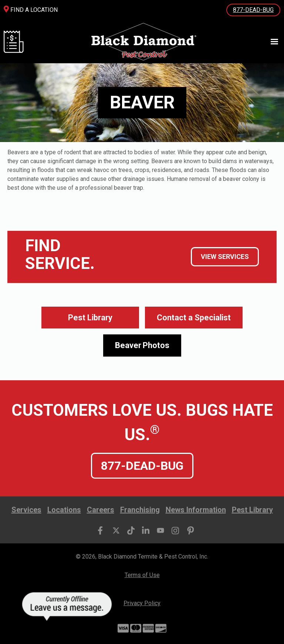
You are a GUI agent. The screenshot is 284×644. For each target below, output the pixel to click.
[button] (271, 42)
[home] (143, 42)
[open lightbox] (142, 345)
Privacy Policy (142, 603)
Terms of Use (142, 575)
